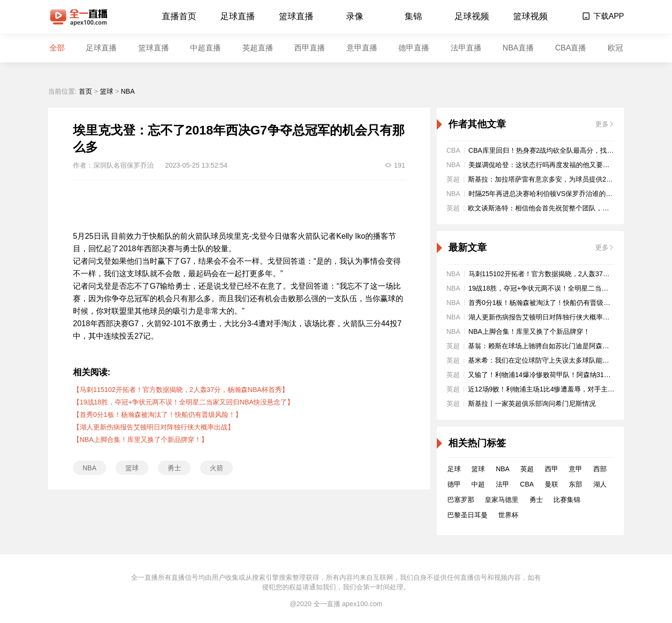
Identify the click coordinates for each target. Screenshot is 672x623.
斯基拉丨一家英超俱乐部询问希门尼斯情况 (532, 403)
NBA (128, 91)
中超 (478, 484)
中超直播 (205, 48)
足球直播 (238, 16)
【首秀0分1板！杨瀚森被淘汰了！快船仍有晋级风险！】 (157, 415)
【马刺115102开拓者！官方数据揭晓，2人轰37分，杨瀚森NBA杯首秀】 (181, 390)
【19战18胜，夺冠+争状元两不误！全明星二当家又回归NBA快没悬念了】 (183, 402)
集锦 (413, 16)
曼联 (552, 484)
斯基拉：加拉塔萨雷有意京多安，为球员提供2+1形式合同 (554, 179)
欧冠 (615, 48)
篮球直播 (296, 16)
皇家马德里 (502, 500)
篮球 (107, 91)
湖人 (600, 484)
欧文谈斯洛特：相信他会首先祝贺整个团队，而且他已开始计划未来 (569, 208)
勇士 (174, 468)
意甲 (576, 469)
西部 (600, 469)
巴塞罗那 (461, 500)
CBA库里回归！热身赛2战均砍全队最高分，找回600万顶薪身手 (564, 150)
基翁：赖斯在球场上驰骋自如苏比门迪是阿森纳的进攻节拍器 (559, 346)
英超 (527, 469)
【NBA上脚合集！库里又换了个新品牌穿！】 (140, 440)
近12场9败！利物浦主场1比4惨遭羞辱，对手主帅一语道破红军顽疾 (568, 389)
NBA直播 (518, 48)
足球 (454, 469)
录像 (355, 16)
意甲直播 (362, 48)
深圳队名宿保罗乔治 (123, 165)
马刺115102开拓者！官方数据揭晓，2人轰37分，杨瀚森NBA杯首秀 (570, 274)
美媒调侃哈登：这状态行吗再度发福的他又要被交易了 (549, 165)
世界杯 (508, 515)
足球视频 (472, 16)
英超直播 (258, 48)
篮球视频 (530, 16)
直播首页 (179, 16)
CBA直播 (570, 48)
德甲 (454, 484)
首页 (85, 91)
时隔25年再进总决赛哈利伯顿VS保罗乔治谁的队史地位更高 (557, 194)
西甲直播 (310, 48)
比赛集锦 (567, 500)
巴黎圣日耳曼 (468, 515)
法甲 (503, 484)
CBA (527, 484)
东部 (576, 484)
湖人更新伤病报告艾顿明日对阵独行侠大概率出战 (542, 317)
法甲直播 (466, 48)
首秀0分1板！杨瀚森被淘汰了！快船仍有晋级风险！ (546, 303)
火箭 (216, 468)
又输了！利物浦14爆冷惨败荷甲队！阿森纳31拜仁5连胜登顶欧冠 (565, 375)
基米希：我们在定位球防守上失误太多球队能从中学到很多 (555, 360)
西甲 (552, 469)
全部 (57, 48)
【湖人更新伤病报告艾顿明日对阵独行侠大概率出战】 (154, 427)
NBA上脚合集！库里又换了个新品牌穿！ (529, 331)
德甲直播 (414, 48)
